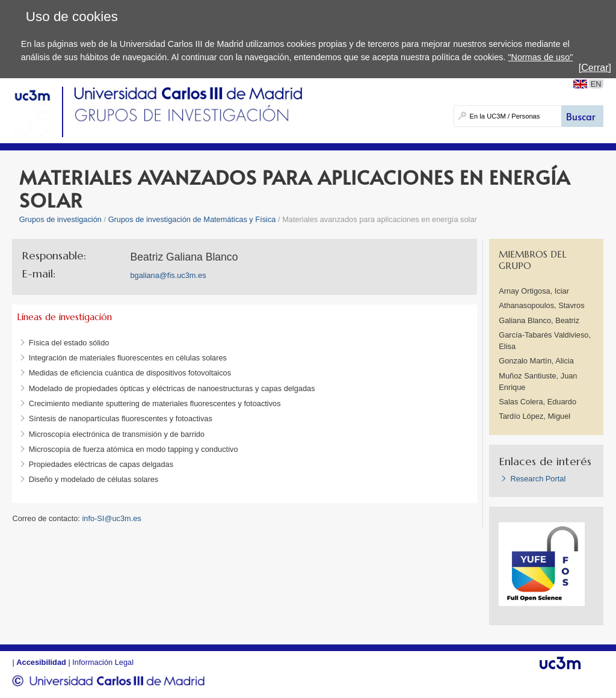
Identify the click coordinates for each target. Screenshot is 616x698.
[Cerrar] (595, 68)
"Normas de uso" (540, 57)
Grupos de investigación (60, 219)
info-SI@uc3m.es (111, 518)
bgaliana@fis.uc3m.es (168, 275)
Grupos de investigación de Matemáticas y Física (192, 219)
